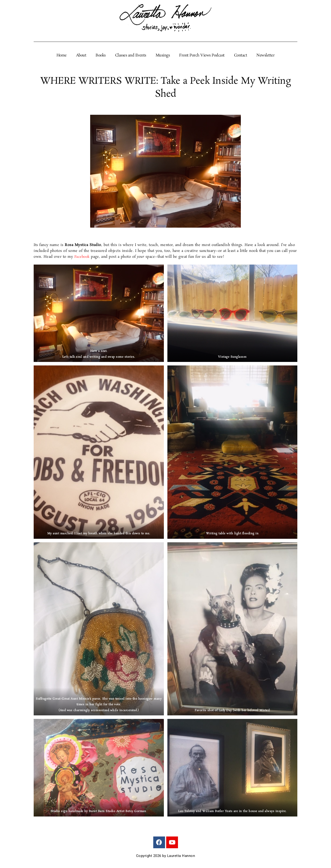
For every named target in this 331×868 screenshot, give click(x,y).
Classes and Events (131, 55)
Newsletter (265, 55)
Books (101, 55)
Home (62, 55)
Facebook (83, 257)
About (81, 55)
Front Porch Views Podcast (202, 55)
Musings (163, 55)
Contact (241, 55)
